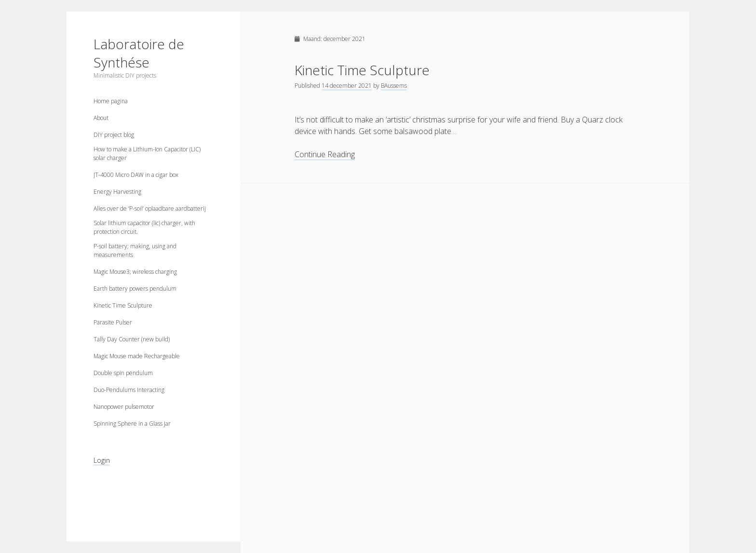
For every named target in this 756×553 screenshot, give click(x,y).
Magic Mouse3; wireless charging (135, 272)
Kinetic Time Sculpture (123, 305)
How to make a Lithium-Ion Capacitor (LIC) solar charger (147, 154)
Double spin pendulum (123, 373)
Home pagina (111, 101)
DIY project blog (114, 135)
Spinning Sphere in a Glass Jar (132, 424)
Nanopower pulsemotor (124, 407)
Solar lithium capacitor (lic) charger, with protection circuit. (144, 227)
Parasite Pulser (113, 322)
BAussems (394, 86)
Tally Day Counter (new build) (132, 339)
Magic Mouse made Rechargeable (137, 356)
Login (102, 460)
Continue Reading (325, 155)
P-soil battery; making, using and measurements (135, 250)
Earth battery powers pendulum (135, 289)
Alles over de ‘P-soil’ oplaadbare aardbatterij (150, 209)
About (101, 118)
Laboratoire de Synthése (139, 53)
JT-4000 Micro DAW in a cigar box (136, 175)
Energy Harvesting (117, 192)
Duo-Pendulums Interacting (129, 390)
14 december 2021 (347, 86)
